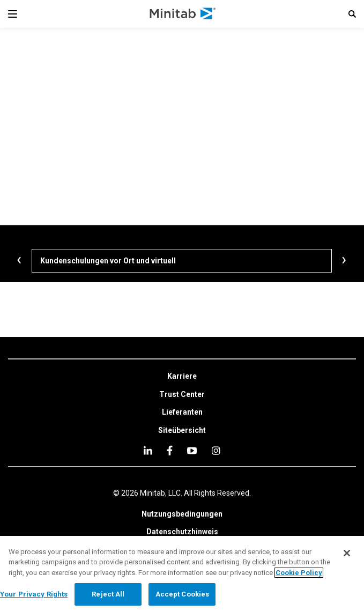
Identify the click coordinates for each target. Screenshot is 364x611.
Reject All (108, 594)
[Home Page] (183, 14)
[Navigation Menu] (13, 14)
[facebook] (170, 450)
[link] (182, 377)
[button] (352, 14)
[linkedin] (148, 450)
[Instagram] (216, 451)
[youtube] (192, 451)
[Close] (347, 553)
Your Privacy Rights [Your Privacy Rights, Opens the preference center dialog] (34, 594)
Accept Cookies (183, 594)
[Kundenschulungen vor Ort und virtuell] (182, 261)
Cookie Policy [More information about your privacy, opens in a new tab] (299, 573)
